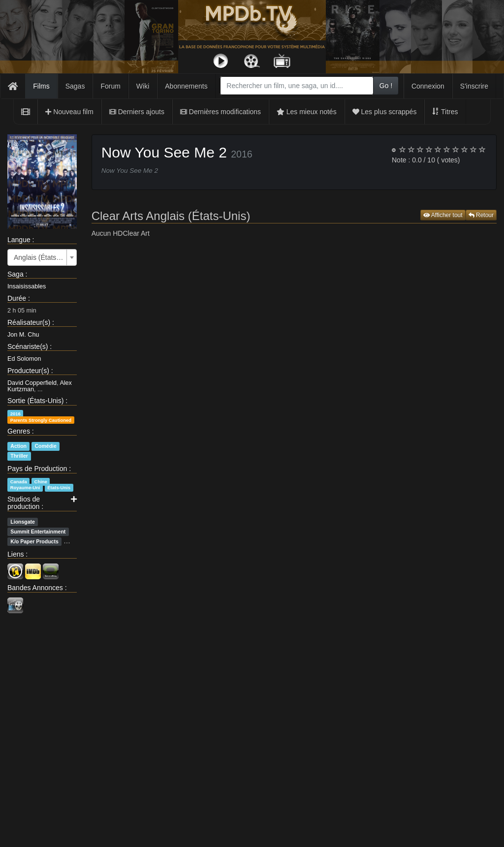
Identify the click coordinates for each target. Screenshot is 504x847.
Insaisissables (27, 286)
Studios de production (24, 503)
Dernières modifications (220, 112)
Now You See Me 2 (164, 152)
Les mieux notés (307, 112)
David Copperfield (32, 383)
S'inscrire (474, 86)
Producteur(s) (28, 371)
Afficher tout (443, 215)
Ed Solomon (24, 359)
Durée (17, 298)
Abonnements (186, 86)
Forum (110, 86)
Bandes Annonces (35, 588)
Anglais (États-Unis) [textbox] (39, 257)
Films (41, 86)
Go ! (386, 86)
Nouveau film (69, 112)
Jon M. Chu (23, 335)
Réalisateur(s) (29, 322)
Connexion (428, 86)
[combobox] (297, 86)
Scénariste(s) (28, 346)
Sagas (75, 86)
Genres (19, 431)
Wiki (143, 86)
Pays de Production (37, 469)
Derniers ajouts (137, 112)
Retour (481, 215)
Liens (16, 554)
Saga (16, 274)
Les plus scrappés (385, 112)
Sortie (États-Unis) (35, 401)
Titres (445, 112)
